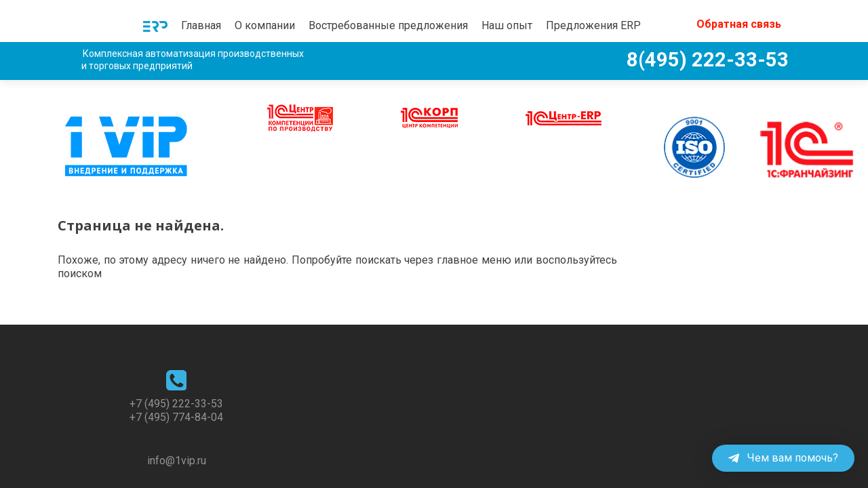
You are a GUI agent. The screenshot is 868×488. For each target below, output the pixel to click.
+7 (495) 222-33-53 (176, 376)
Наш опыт (507, 25)
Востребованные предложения (388, 25)
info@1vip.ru (177, 433)
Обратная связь (739, 24)
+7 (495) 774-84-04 (176, 389)
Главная (201, 25)
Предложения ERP (593, 25)
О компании (265, 25)
